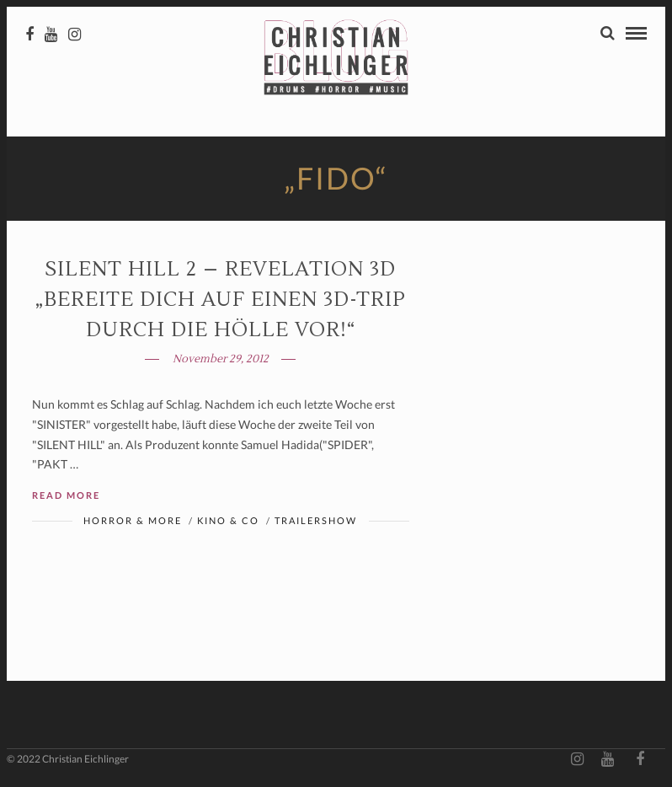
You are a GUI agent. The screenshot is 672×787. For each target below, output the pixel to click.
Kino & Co (228, 520)
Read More (66, 495)
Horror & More (133, 520)
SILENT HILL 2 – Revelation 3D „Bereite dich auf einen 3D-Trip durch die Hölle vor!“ (221, 300)
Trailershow (316, 520)
